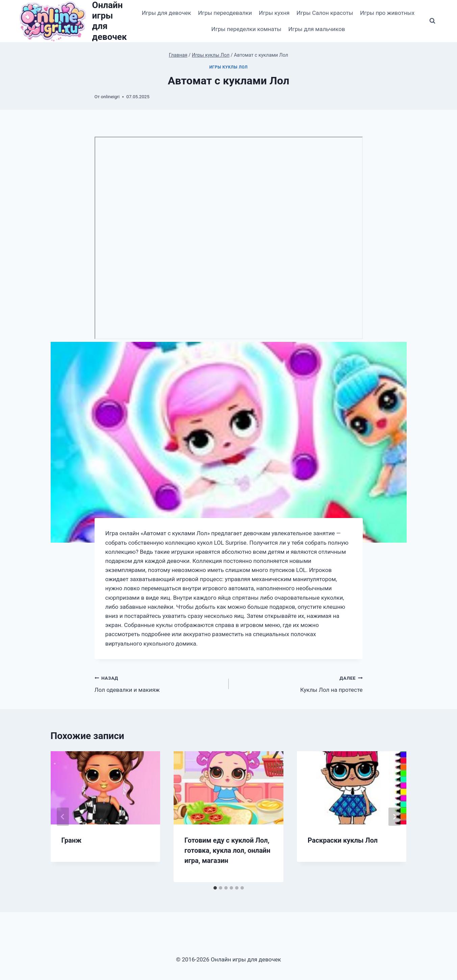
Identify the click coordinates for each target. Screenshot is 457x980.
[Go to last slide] (63, 817)
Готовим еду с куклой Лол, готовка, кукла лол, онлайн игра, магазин (227, 850)
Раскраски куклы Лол (343, 840)
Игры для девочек (167, 13)
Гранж (72, 840)
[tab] (215, 888)
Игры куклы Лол (229, 67)
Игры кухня (274, 13)
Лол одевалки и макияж (159, 683)
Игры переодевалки (225, 13)
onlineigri (110, 97)
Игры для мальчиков (316, 29)
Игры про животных (387, 13)
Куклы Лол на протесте (299, 683)
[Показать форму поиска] (432, 21)
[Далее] (395, 817)
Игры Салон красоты (325, 13)
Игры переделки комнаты (247, 29)
